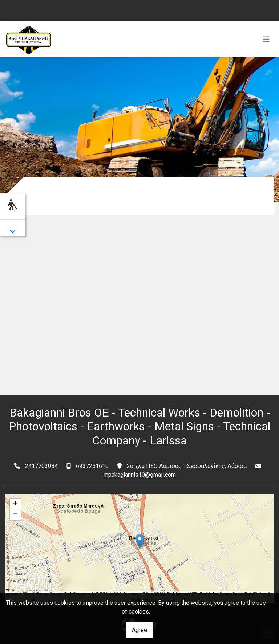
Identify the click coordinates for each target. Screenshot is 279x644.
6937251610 (92, 466)
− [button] (15, 515)
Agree (139, 630)
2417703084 (41, 466)
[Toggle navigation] (266, 39)
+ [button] (15, 504)
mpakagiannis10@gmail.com (140, 475)
